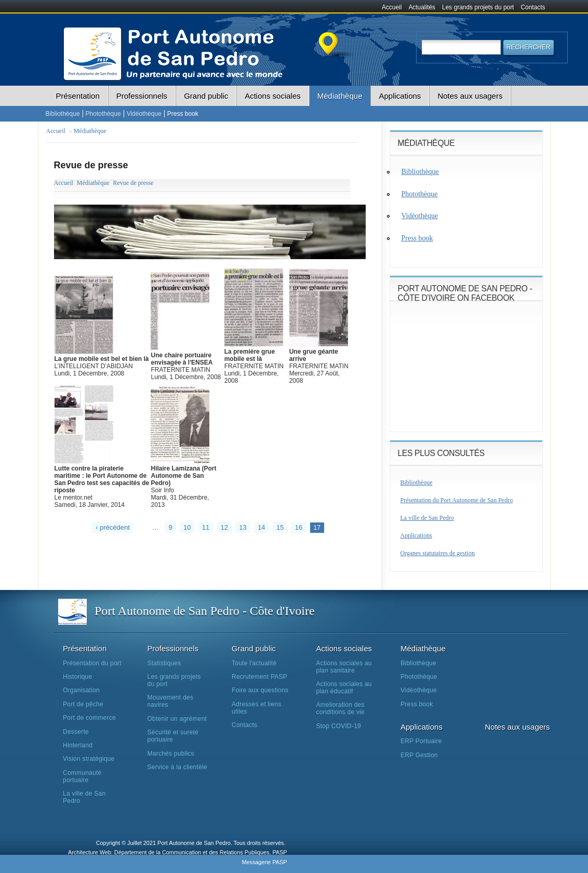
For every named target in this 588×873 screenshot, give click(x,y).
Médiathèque (340, 96)
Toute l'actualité (254, 663)
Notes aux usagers (470, 96)
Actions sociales (273, 96)
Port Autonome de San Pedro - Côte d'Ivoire (205, 611)
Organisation (81, 690)
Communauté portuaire (82, 776)
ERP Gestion (419, 755)
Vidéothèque (144, 114)
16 (299, 527)
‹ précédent (113, 527)
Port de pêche (83, 704)
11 (206, 527)
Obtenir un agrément (177, 719)
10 (187, 527)
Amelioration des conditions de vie (340, 708)
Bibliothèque (63, 114)
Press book (183, 114)
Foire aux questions (260, 690)
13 (243, 527)
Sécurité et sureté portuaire (173, 736)
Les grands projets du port (478, 7)
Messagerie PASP (264, 862)
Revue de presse (133, 183)
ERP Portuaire (421, 741)
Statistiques (164, 663)
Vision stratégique (89, 759)
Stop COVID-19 (339, 726)
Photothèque (103, 114)
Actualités (422, 7)
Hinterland (78, 745)
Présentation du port (92, 663)
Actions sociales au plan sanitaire (344, 667)
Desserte (76, 732)
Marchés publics (171, 754)
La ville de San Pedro (427, 518)
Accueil (392, 7)
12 (224, 527)
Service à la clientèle (177, 767)
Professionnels (142, 96)
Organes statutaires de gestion (438, 553)
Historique (77, 677)
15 (280, 527)
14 (261, 527)
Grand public (206, 96)
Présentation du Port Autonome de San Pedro (457, 500)
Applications (400, 96)
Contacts (533, 7)
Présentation (78, 96)
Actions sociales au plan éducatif (344, 688)
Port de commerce (89, 718)
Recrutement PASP (259, 677)
